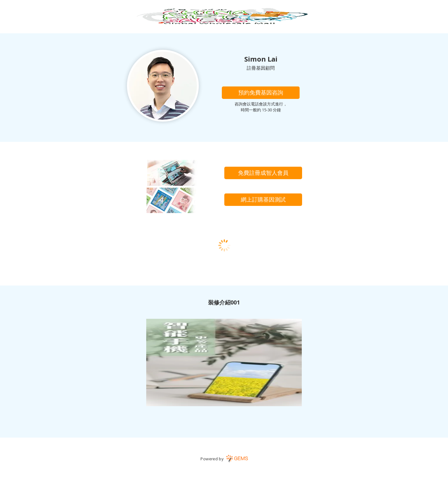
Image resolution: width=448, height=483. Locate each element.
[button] (261, 93)
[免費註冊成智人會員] (263, 173)
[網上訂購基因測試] (263, 200)
